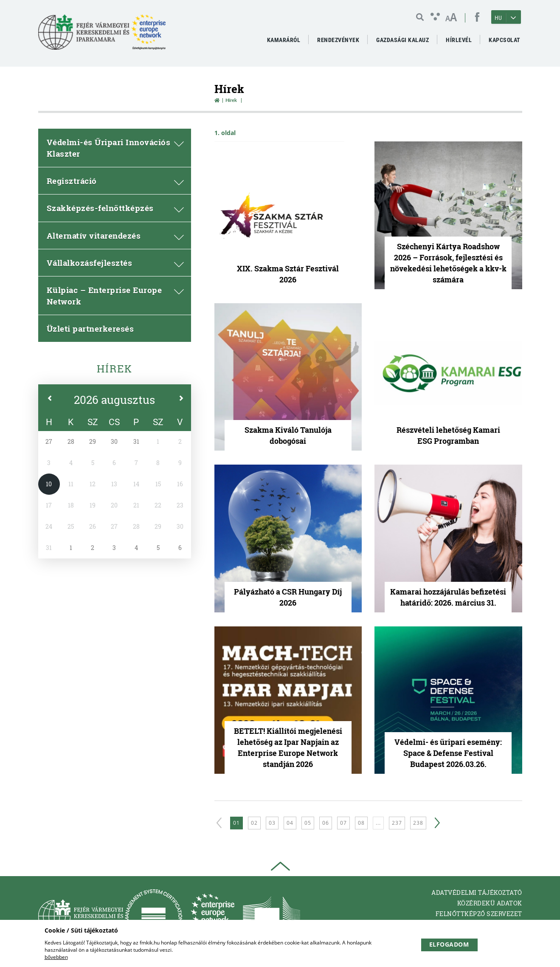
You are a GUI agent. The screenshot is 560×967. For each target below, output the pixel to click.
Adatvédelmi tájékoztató (477, 892)
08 (361, 823)
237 (397, 823)
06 (326, 823)
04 (290, 823)
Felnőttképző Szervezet (479, 914)
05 (308, 823)
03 (272, 823)
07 (343, 823)
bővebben (56, 957)
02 (254, 823)
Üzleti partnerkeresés (90, 328)
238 (418, 823)
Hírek (115, 369)
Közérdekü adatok (490, 903)
